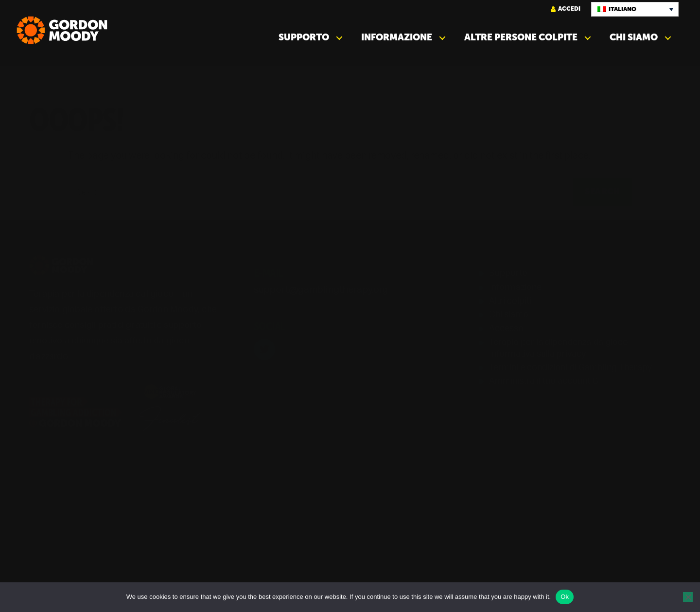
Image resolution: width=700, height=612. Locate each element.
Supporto (304, 37)
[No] (688, 597)
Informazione (397, 37)
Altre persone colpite (521, 37)
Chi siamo (634, 37)
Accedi (566, 9)
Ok (565, 597)
